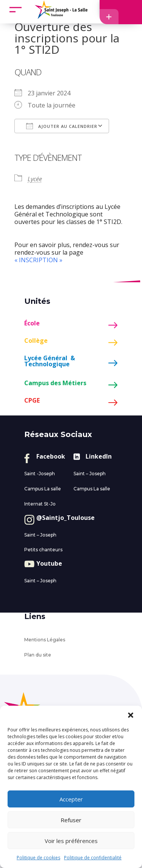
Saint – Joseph (90, 474)
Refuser (71, 820)
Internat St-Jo (40, 504)
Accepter (71, 799)
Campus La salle (43, 489)
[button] (131, 715)
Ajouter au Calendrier (62, 126)
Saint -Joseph (40, 474)
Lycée (35, 179)
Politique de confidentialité (93, 858)
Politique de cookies (38, 858)
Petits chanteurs (43, 550)
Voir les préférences (71, 841)
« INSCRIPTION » (38, 260)
